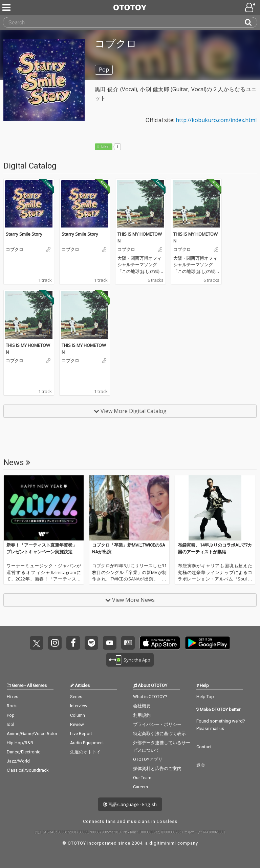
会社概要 (142, 706)
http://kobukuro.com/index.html (216, 120)
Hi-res (13, 697)
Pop (11, 715)
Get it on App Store (160, 643)
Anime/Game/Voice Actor (32, 734)
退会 (201, 765)
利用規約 (142, 715)
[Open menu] (251, 7)
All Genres (37, 685)
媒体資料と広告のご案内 (157, 768)
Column (78, 715)
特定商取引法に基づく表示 (159, 734)
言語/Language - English (130, 804)
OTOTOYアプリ (148, 759)
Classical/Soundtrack (28, 770)
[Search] (251, 22)
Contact (204, 747)
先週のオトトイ (85, 752)
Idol (10, 724)
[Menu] (7, 7)
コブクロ (15, 250)
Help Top (205, 697)
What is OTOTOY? (150, 697)
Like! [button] (105, 147)
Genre (18, 685)
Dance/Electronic (24, 752)
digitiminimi (163, 843)
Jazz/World (18, 761)
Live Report (81, 734)
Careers (140, 787)
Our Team (142, 778)
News (17, 462)
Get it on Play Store (208, 643)
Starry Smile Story (24, 234)
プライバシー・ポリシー (157, 724)
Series (76, 697)
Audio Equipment (87, 743)
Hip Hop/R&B (20, 743)
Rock (12, 706)
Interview (79, 706)
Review (77, 724)
